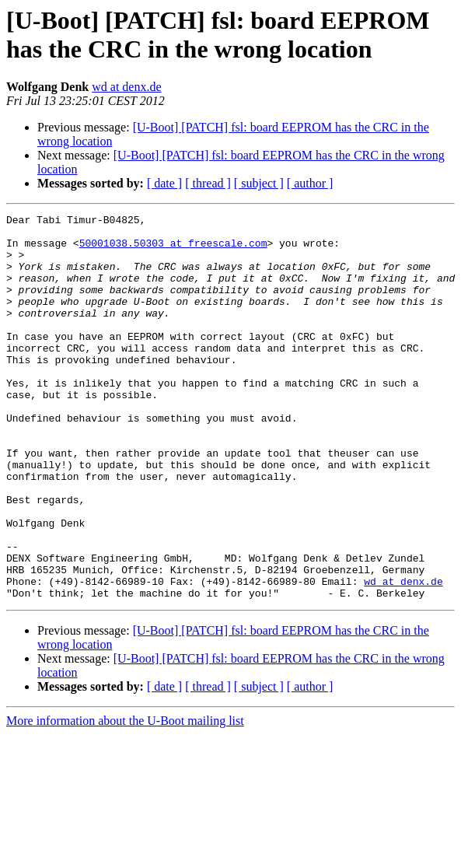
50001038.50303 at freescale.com (173, 250)
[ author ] (310, 183)
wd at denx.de (126, 87)
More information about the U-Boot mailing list (125, 798)
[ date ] (164, 183)
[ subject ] (259, 183)
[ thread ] (208, 183)
